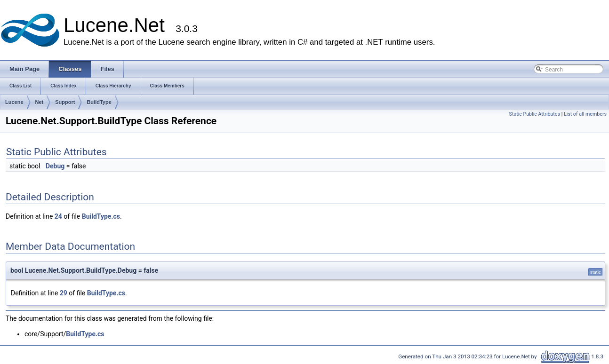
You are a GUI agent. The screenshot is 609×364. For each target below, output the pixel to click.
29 (64, 293)
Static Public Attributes (535, 114)
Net (40, 102)
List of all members (585, 114)
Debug (55, 166)
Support (65, 102)
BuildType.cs (101, 216)
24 (58, 216)
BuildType (99, 102)
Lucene (14, 102)
